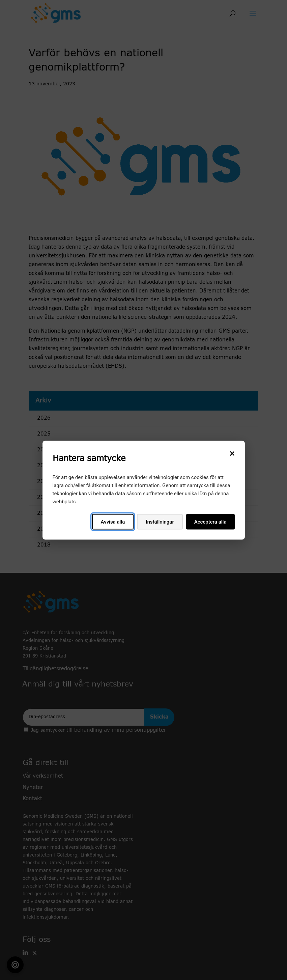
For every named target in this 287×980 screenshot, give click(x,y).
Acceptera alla (210, 522)
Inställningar (160, 522)
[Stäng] (232, 453)
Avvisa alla (113, 522)
